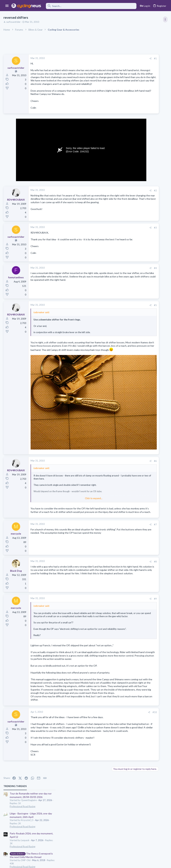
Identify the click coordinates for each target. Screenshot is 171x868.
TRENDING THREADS (127, 56)
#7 (108, 518)
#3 (108, 242)
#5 (108, 320)
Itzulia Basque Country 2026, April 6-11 (143, 164)
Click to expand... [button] (70, 485)
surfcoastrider (13, 22)
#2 (108, 204)
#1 (108, 58)
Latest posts (124, 202)
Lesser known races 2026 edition (140, 257)
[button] (7, 6)
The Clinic (127, 250)
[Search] (91, 6)
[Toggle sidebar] (165, 19)
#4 (108, 283)
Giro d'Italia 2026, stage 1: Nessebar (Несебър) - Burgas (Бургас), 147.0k (142, 311)
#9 (108, 592)
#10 (108, 724)
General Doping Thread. (135, 243)
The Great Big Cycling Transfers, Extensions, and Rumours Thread (142, 274)
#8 (108, 555)
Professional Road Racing (134, 77)
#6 (108, 448)
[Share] (103, 59)
